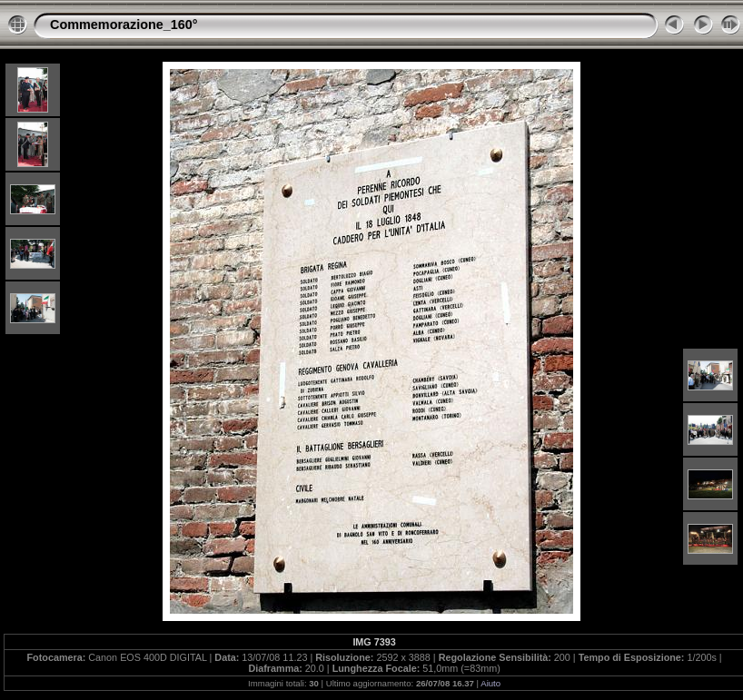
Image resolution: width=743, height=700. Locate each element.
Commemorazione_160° (124, 25)
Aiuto (490, 683)
